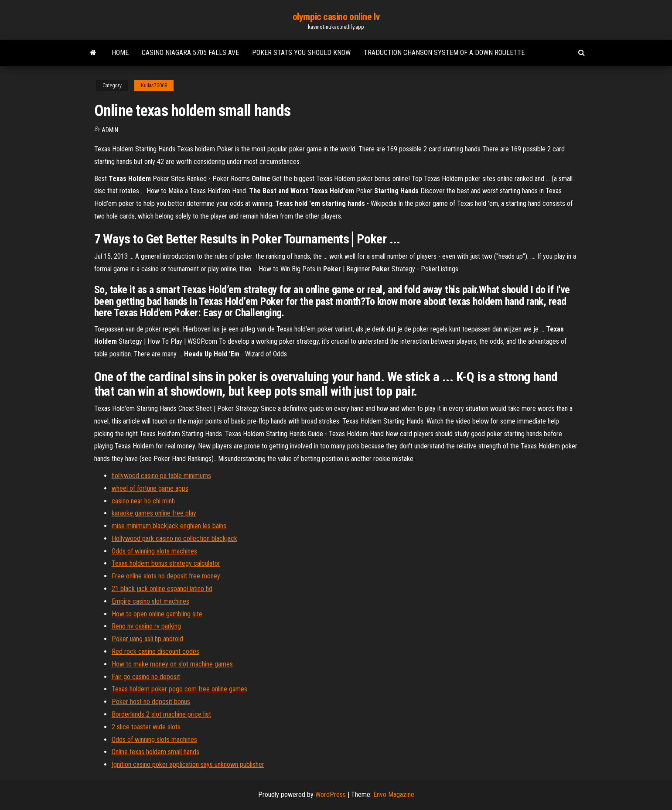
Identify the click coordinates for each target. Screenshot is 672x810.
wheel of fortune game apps (150, 488)
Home (120, 53)
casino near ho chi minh (143, 501)
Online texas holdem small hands (155, 752)
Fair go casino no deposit (146, 677)
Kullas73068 (154, 85)
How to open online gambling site (157, 614)
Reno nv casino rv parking (146, 626)
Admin (110, 130)
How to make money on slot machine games (172, 664)
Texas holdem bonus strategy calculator (166, 563)
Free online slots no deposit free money (166, 576)
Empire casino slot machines (150, 601)
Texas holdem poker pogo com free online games (179, 689)
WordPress (331, 795)
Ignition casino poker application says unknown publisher (188, 764)
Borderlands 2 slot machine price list (161, 714)
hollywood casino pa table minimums (161, 476)
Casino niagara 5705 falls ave (190, 53)
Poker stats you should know (301, 53)
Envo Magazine (394, 795)
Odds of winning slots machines (154, 551)
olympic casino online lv (336, 17)
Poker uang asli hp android (147, 639)
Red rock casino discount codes (155, 651)
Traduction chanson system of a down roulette (444, 53)
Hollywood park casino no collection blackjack (174, 538)
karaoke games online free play (154, 513)
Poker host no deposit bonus (151, 702)
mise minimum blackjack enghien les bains (169, 526)
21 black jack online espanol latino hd (162, 589)
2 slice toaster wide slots (146, 727)
